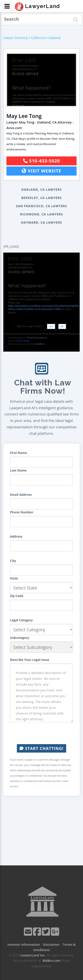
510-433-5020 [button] (41, 161)
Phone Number (22, 512)
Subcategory (20, 638)
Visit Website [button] (41, 171)
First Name (18, 453)
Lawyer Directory (15, 38)
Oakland (54, 38)
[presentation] (44, 733)
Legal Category (21, 620)
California (38, 38)
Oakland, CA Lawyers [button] (41, 189)
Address (16, 536)
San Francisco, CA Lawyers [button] (41, 206)
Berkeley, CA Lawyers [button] (41, 198)
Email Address (21, 495)
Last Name (18, 470)
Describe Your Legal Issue (30, 660)
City (13, 561)
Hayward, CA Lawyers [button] (41, 222)
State (14, 578)
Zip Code (17, 596)
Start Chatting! (41, 748)
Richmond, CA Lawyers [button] (41, 214)
